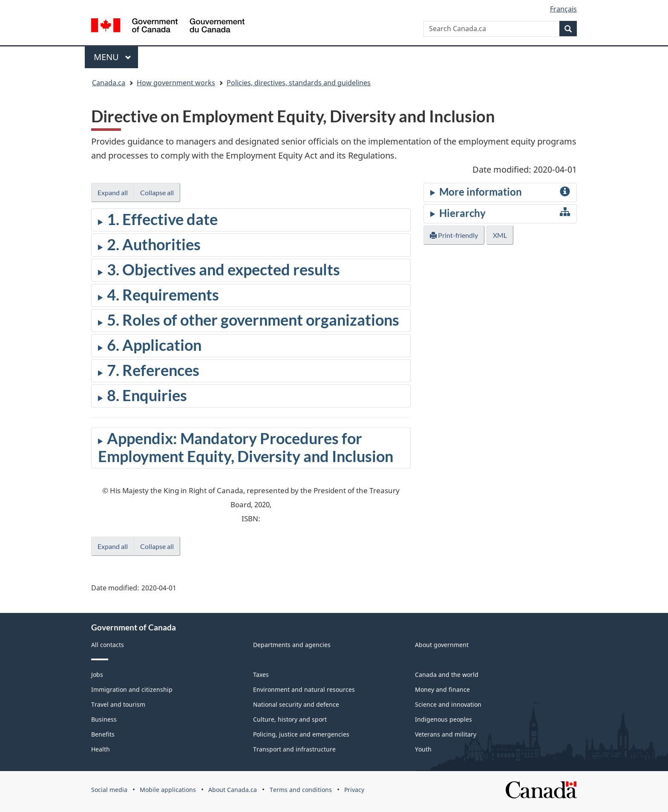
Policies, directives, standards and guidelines (299, 83)
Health (101, 749)
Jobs (97, 675)
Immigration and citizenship (132, 689)
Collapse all (157, 192)
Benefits (103, 734)
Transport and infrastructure (294, 749)
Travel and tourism (118, 704)
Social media (109, 790)
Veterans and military (446, 734)
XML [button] (500, 235)
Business (104, 719)
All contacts (108, 645)
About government (442, 645)
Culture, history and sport (290, 719)
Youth (423, 749)
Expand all (113, 192)
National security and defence (296, 704)
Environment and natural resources (304, 689)
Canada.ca (109, 83)
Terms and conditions (301, 790)
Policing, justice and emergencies (301, 734)
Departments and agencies (292, 645)
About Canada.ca (233, 790)
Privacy (354, 790)
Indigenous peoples (443, 719)
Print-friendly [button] (454, 235)
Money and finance (442, 689)
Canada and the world (447, 675)
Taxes (261, 675)
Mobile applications (168, 790)
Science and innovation (448, 704)
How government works (176, 83)
